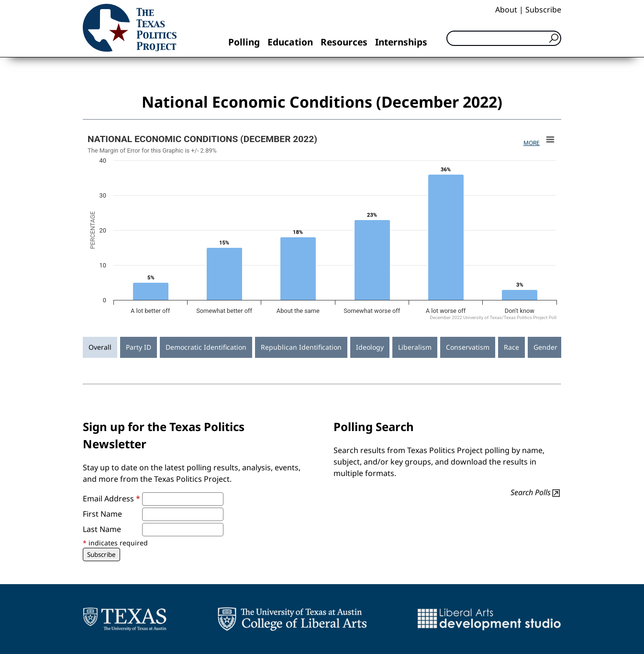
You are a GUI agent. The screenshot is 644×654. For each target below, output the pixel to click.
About (506, 10)
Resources (344, 42)
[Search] (504, 38)
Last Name (102, 529)
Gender (545, 347)
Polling (244, 42)
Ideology (370, 347)
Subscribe (543, 10)
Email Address (111, 499)
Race (511, 347)
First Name (102, 514)
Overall (100, 347)
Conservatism (468, 347)
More (532, 143)
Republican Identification (301, 347)
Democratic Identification (206, 347)
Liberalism (415, 347)
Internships (401, 42)
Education (290, 42)
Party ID (139, 347)
